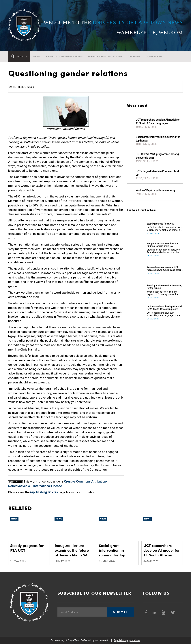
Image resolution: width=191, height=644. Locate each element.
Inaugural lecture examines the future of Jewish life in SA (163, 245)
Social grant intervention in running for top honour (158, 139)
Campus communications (65, 57)
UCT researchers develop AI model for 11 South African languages (158, 122)
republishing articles (44, 492)
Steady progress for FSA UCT (161, 224)
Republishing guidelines (127, 640)
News (37, 57)
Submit (120, 612)
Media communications (105, 57)
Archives (134, 57)
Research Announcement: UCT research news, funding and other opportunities (164, 269)
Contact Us (154, 57)
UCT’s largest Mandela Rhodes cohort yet (157, 173)
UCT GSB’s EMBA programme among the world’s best (157, 156)
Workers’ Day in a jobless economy (156, 190)
